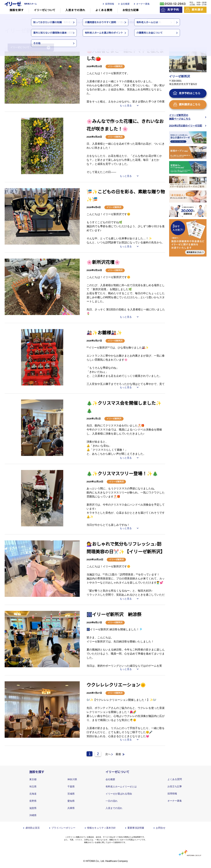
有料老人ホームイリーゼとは (121, 787)
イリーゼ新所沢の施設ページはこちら (180, 117)
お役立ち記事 (131, 10)
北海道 (33, 794)
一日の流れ (112, 801)
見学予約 (173, 10)
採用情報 (110, 4)
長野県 (33, 801)
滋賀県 (33, 808)
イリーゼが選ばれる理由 (119, 794)
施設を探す (17, 10)
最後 (118, 754)
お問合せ (161, 828)
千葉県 (71, 787)
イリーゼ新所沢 (115, 66)
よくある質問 (104, 10)
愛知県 (71, 801)
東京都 (33, 779)
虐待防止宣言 (33, 828)
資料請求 (197, 10)
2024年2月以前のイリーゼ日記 (186, 126)
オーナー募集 (143, 4)
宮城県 (71, 794)
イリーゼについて (44, 10)
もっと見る (126, 106)
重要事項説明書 (136, 828)
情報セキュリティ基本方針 (101, 828)
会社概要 (125, 4)
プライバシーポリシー (63, 828)
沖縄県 (33, 815)
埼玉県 (33, 787)
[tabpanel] (42, 75)
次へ (108, 754)
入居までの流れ (75, 10)
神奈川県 (72, 779)
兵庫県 (71, 808)
